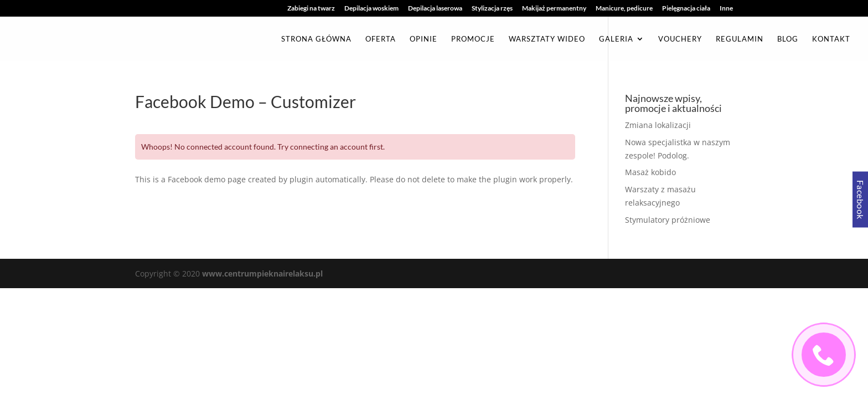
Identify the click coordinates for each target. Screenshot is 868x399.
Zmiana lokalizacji (658, 125)
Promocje (473, 39)
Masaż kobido (650, 172)
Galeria (616, 39)
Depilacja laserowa (435, 9)
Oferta (381, 39)
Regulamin (740, 39)
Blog (788, 39)
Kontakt (831, 39)
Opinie (423, 39)
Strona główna (316, 39)
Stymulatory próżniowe (668, 220)
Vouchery (680, 39)
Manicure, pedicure (624, 9)
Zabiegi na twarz (311, 9)
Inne (726, 9)
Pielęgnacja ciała (686, 9)
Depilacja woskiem (371, 9)
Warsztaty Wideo (547, 39)
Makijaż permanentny (554, 9)
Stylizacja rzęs (492, 9)
